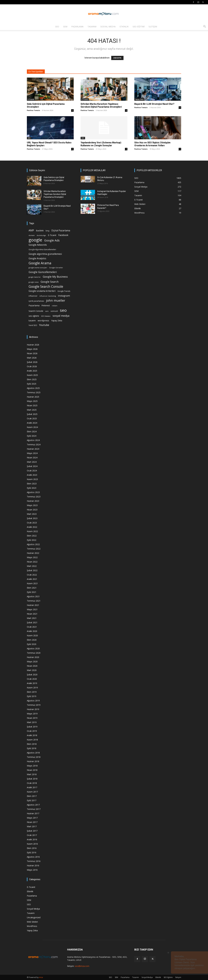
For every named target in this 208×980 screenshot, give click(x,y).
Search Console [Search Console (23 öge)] (36, 311)
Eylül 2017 (32, 800)
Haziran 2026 (33, 345)
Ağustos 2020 (33, 648)
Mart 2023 (32, 514)
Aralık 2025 (32, 371)
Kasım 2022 (32, 531)
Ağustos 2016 (33, 857)
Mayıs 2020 (32, 662)
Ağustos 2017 (33, 805)
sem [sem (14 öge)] (47, 311)
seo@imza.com (82, 966)
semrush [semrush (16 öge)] (54, 311)
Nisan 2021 (32, 614)
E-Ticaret (31, 99)
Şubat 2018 (32, 779)
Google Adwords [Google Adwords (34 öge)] (38, 245)
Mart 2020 (32, 670)
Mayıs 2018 (32, 766)
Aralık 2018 (32, 735)
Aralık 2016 (32, 839)
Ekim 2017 (32, 796)
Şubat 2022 (32, 570)
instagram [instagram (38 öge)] (64, 296)
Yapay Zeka (139, 99)
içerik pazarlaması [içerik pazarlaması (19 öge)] (36, 301)
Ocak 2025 (32, 418)
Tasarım (92, 27)
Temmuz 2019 (34, 705)
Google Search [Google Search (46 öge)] (50, 282)
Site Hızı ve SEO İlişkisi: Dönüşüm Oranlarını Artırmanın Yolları (152, 144)
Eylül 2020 (32, 644)
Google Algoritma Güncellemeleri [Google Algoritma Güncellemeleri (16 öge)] (42, 249)
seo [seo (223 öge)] (63, 310)
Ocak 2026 (32, 366)
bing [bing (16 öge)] (48, 231)
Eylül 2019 (32, 696)
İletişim (153, 27)
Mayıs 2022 (32, 557)
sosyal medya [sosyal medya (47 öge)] (61, 316)
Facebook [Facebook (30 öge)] (63, 235)
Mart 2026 (32, 358)
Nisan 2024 (32, 458)
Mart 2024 (32, 462)
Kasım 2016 (32, 844)
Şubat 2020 (32, 675)
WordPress (32, 926)
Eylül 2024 (32, 436)
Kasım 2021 (32, 583)
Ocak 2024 (32, 471)
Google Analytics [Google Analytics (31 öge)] (37, 258)
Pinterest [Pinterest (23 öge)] (46, 305)
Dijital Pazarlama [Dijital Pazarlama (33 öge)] (61, 231)
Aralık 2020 (32, 631)
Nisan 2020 (32, 666)
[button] (205, 27)
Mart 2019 (32, 722)
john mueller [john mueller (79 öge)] (56, 300)
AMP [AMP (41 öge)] (31, 230)
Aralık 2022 (32, 527)
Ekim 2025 (32, 379)
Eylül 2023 (32, 488)
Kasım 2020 (32, 635)
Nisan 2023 (32, 510)
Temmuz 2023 (34, 497)
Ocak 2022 (32, 575)
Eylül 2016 (32, 852)
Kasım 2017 (32, 792)
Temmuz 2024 (34, 445)
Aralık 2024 (32, 423)
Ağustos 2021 (33, 596)
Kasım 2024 (32, 427)
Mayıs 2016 (32, 870)
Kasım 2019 (32, 688)
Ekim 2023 (32, 484)
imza (41, 977)
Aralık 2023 (32, 475)
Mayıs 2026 (32, 349)
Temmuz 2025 (34, 392)
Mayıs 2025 (32, 401)
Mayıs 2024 (32, 453)
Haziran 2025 (33, 397)
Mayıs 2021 (32, 609)
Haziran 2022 (33, 553)
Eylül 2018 (32, 748)
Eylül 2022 (32, 540)
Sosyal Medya (108, 27)
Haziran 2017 (33, 813)
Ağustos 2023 (33, 492)
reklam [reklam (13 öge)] (55, 306)
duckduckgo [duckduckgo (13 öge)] (41, 235)
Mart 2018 (32, 774)
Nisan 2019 (32, 718)
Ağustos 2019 (33, 701)
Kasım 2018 (32, 740)
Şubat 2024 (32, 466)
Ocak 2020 (32, 679)
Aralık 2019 (32, 683)
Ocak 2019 (32, 731)
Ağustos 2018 (33, 753)
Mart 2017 (32, 826)
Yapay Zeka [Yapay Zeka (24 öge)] (57, 321)
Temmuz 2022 (34, 549)
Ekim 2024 (32, 431)
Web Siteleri (32, 922)
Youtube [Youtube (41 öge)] (44, 325)
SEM (65, 27)
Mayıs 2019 (32, 714)
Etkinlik (124, 27)
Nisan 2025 (32, 405)
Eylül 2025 (32, 384)
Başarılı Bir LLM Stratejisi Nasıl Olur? (154, 104)
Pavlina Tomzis (33, 110)
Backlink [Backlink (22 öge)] (40, 231)
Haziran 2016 (33, 865)
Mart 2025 (32, 410)
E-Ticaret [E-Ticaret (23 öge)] (52, 235)
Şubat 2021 (32, 622)
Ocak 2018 (32, 783)
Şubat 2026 (32, 362)
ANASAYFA (117, 58)
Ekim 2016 (32, 848)
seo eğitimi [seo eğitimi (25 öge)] (34, 316)
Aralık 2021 (32, 579)
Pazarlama (77, 27)
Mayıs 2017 (32, 818)
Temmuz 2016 (34, 861)
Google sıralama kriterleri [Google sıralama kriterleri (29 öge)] (42, 291)
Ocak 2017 (32, 835)
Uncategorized (34, 917)
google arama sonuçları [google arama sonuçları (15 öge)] (38, 268)
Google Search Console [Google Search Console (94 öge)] (46, 287)
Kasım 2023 (32, 479)
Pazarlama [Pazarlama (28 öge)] (34, 305)
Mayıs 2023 (32, 505)
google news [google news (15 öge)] (34, 282)
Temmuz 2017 (34, 809)
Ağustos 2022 (33, 544)
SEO (57, 27)
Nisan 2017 (32, 822)
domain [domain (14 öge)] (32, 235)
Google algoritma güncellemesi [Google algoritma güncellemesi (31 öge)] (45, 254)
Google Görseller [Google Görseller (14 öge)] (56, 268)
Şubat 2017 (32, 831)
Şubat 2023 (32, 518)
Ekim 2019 (32, 692)
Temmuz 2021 (34, 601)
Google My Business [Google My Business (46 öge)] (55, 277)
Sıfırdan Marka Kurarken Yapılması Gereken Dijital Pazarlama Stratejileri (101, 105)
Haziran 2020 (33, 657)
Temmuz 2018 (34, 757)
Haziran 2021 (33, 605)
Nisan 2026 (32, 353)
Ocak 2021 (32, 627)
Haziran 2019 (33, 709)
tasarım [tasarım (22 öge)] (32, 321)
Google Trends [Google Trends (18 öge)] (64, 291)
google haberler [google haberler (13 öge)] (35, 277)
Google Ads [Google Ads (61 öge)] (52, 240)
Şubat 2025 (32, 414)
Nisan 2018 (32, 770)
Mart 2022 (32, 566)
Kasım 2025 (32, 375)
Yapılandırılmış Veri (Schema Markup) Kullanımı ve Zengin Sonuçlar (101, 144)
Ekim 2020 (32, 640)
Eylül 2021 (32, 592)
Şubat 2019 (32, 727)
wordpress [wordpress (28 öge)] (43, 320)
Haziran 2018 (33, 761)
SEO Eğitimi (139, 27)
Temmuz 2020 (34, 653)
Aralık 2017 (32, 787)
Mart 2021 (32, 618)
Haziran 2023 (33, 501)
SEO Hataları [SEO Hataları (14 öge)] (46, 316)
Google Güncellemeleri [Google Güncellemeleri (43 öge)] (43, 272)
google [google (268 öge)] (35, 240)
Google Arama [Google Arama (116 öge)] (40, 263)
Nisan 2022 (32, 562)
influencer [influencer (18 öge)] (33, 296)
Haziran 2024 (33, 449)
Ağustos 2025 (33, 388)
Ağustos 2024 (33, 440)
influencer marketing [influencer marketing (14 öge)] (48, 296)
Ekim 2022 (32, 536)
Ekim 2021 (32, 588)
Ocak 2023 (32, 523)
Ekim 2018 (32, 744)
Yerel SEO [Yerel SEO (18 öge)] (33, 325)
